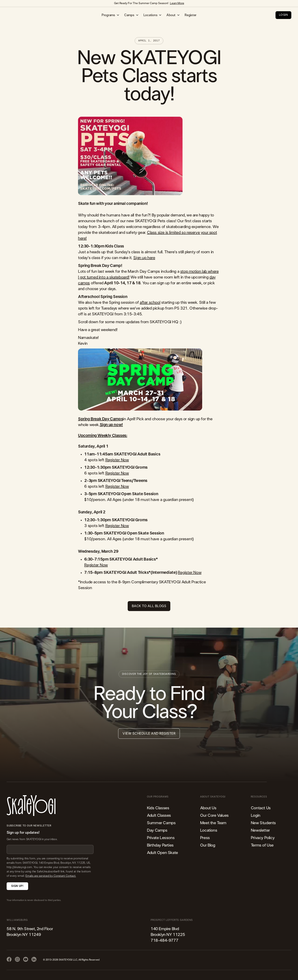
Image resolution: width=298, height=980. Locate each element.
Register (190, 15)
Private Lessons (161, 838)
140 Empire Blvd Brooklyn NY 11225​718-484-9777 (168, 935)
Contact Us (261, 808)
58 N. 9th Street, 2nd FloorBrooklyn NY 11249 (30, 932)
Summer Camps (161, 823)
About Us (208, 808)
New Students (263, 823)
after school (150, 303)
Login (256, 815)
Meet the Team (213, 823)
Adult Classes (159, 815)
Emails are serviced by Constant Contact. (51, 876)
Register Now (117, 460)
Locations (209, 830)
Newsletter (260, 830)
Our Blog (208, 845)
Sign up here (144, 258)
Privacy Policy (263, 838)
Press (205, 838)
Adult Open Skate (162, 853)
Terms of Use (262, 845)
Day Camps (157, 830)
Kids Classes (158, 808)
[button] (110, 15)
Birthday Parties (160, 845)
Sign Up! (17, 886)
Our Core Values (214, 815)
